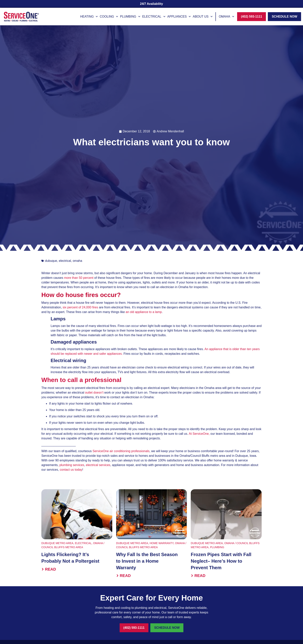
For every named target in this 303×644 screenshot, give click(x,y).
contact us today (71, 470)
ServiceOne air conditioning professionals (121, 451)
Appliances (179, 17)
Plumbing (130, 17)
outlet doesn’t (95, 393)
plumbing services (72, 465)
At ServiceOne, (199, 434)
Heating (89, 17)
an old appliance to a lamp (144, 312)
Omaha (226, 17)
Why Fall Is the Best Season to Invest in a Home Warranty (147, 561)
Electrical (154, 17)
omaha (77, 261)
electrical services (98, 465)
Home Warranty (162, 543)
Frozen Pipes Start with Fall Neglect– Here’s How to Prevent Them (221, 561)
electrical (65, 261)
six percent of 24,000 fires (81, 307)
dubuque (51, 261)
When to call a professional (81, 380)
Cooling (109, 17)
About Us (203, 17)
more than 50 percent (79, 278)
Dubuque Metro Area (57, 543)
